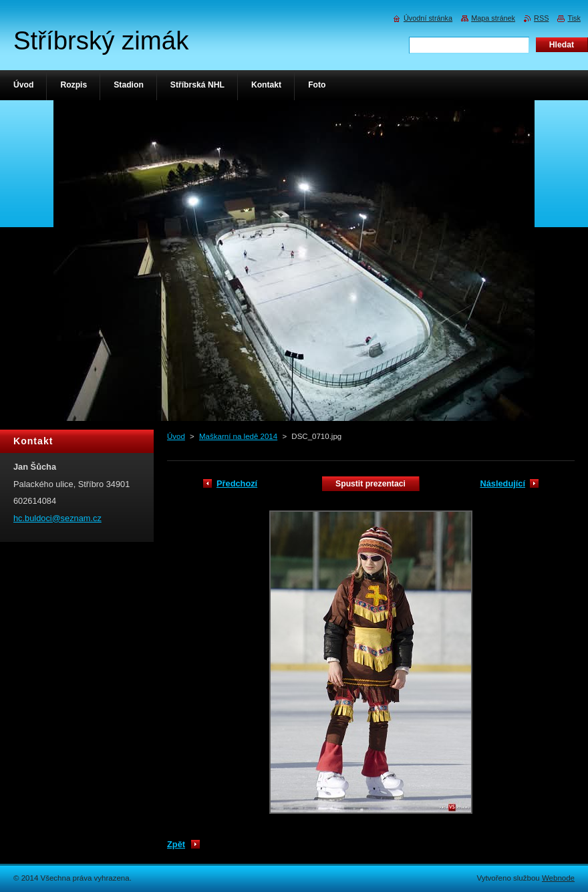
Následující (502, 483)
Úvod (176, 436)
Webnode (558, 878)
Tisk (574, 18)
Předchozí (237, 483)
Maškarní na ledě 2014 (238, 436)
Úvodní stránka (428, 18)
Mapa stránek (493, 18)
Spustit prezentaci (371, 484)
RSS (541, 18)
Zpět (176, 844)
